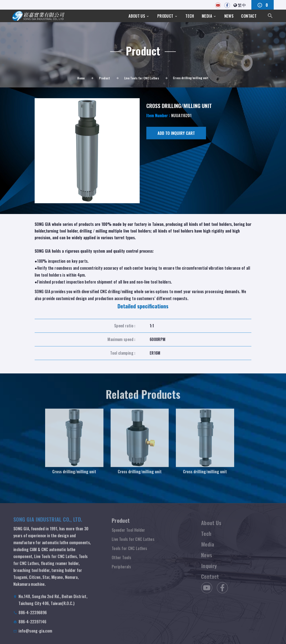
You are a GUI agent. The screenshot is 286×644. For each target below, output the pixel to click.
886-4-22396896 (33, 617)
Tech (190, 16)
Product (165, 16)
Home (81, 78)
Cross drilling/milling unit (74, 475)
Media (207, 16)
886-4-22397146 (32, 626)
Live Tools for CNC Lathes (142, 78)
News (229, 16)
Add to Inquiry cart (176, 133)
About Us (137, 16)
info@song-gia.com (35, 636)
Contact (249, 16)
